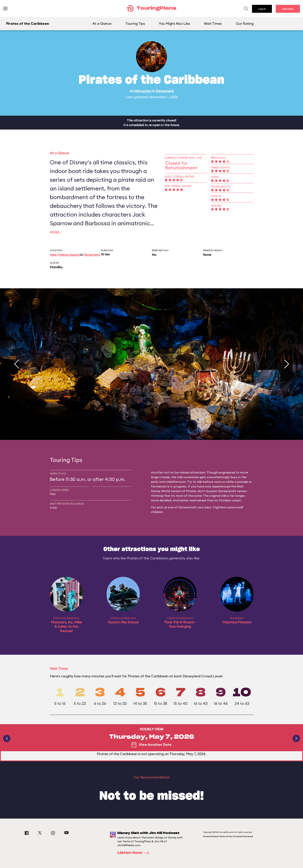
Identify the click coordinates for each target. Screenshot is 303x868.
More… (56, 232)
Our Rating (245, 23)
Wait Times (213, 23)
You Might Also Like (174, 23)
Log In (262, 9)
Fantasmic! (159, 486)
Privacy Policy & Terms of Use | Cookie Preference (228, 836)
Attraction (143, 91)
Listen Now (134, 853)
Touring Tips (135, 23)
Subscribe (288, 9)
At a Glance (102, 23)
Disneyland (165, 91)
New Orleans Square (65, 255)
